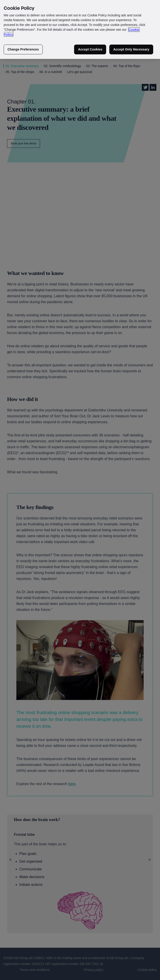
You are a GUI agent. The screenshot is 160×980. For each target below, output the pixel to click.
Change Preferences (23, 49)
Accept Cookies (90, 49)
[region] (80, 29)
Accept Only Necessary (131, 49)
